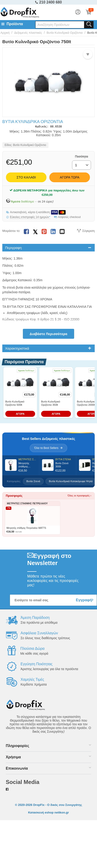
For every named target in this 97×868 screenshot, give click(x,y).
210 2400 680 (48, 2)
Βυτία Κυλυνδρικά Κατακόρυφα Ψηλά (71, 482)
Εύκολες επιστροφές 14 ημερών (30, 218)
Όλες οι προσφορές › (79, 497)
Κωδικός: (42, 127)
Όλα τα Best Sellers (48, 449)
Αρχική (5, 33)
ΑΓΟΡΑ (20, 415)
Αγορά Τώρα (70, 178)
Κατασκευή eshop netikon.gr (49, 813)
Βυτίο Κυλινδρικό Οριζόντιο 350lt (51, 404)
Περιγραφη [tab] (13, 249)
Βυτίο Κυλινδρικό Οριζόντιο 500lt (15, 404)
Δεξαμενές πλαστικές (28, 33)
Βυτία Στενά (33, 482)
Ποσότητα (82, 157)
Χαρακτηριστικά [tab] (17, 349)
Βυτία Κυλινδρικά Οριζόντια (65, 33)
